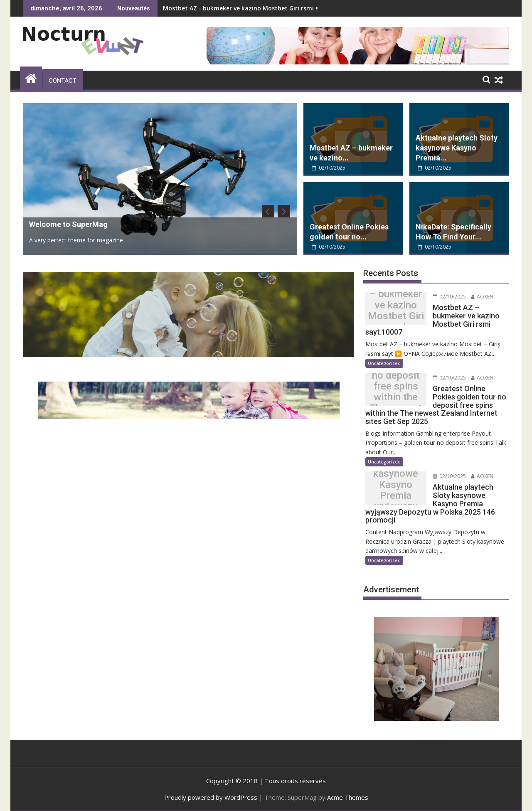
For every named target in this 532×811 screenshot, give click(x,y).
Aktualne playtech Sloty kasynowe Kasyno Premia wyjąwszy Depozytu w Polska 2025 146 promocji (396, 490)
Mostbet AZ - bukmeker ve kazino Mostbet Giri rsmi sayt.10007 (255, 8)
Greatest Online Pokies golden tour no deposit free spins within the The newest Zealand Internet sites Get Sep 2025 (396, 392)
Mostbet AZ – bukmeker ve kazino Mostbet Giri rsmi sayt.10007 (396, 311)
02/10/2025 (329, 168)
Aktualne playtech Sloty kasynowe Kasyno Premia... (457, 148)
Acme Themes (348, 797)
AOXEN (482, 297)
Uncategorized (384, 363)
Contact (63, 81)
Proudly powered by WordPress (211, 797)
